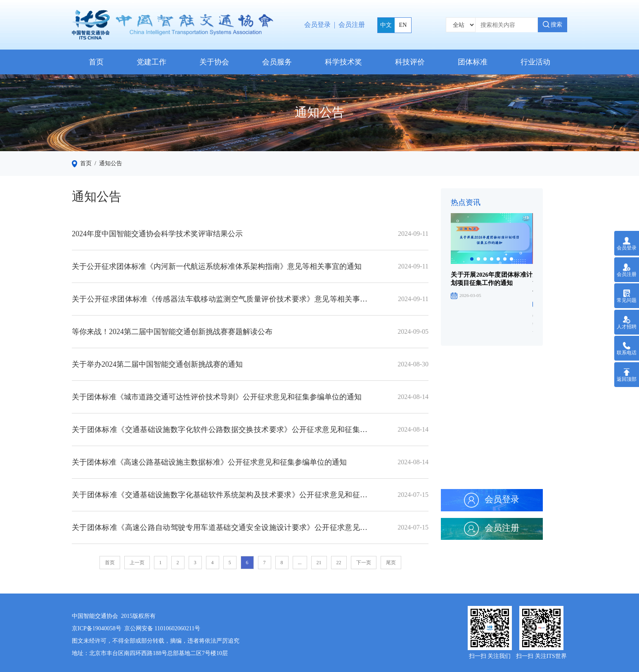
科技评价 (410, 62)
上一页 (137, 563)
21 (319, 563)
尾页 (391, 563)
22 (339, 563)
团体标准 (473, 62)
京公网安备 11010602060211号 (162, 628)
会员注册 (352, 25)
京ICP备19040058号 (97, 628)
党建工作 (151, 62)
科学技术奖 (343, 62)
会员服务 (277, 62)
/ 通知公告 (107, 163)
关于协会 (214, 62)
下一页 (364, 563)
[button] (472, 259)
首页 (96, 62)
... (300, 563)
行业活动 (535, 62)
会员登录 (317, 25)
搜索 (553, 24)
